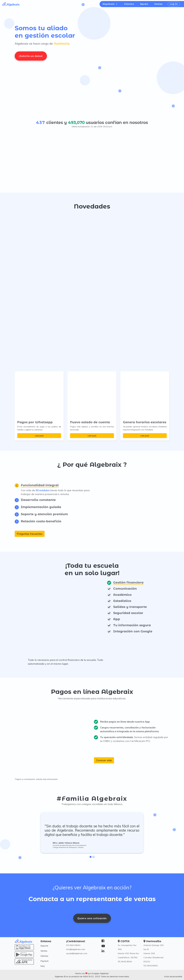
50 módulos (43, 490)
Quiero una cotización (92, 918)
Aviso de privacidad (173, 976)
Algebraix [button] (109, 4)
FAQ (43, 966)
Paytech (45, 961)
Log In (174, 4)
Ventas (158, 4)
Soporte (44, 946)
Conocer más (104, 760)
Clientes (129, 4)
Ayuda (144, 4)
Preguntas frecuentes (30, 534)
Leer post (39, 436)
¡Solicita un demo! (31, 56)
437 (41, 122)
